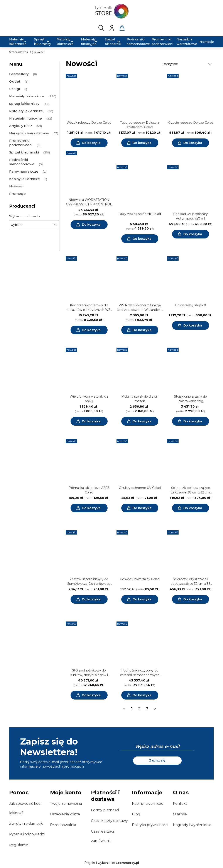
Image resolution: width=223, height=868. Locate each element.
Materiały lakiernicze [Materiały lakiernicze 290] (27, 96)
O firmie (180, 814)
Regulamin (19, 845)
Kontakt (180, 804)
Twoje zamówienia (66, 804)
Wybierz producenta (25, 216)
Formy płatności (105, 810)
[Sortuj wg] (187, 64)
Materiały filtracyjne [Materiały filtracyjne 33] (25, 118)
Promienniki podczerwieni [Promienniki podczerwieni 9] (21, 143)
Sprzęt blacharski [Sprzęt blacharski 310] (24, 152)
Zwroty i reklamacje (26, 824)
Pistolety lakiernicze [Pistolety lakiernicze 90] (26, 111)
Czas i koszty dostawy (109, 821)
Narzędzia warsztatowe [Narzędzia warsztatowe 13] (29, 133)
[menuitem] (19, 42)
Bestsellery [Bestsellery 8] (19, 74)
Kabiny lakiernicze (148, 804)
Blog (136, 814)
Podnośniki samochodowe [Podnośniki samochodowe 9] (22, 162)
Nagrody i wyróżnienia (192, 825)
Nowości (16, 186)
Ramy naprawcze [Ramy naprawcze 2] (24, 171)
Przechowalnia (63, 825)
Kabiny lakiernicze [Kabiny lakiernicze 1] (24, 179)
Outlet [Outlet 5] (15, 81)
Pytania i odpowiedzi (27, 834)
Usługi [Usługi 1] (14, 89)
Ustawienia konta (65, 814)
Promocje (17, 194)
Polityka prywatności (150, 825)
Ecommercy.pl (127, 863)
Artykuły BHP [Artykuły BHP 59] (20, 126)
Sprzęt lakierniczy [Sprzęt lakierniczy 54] (24, 104)
